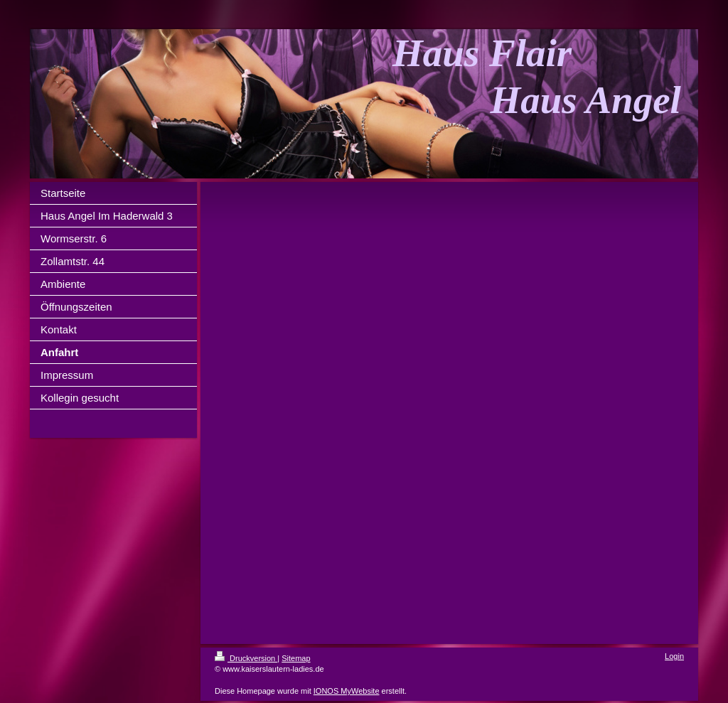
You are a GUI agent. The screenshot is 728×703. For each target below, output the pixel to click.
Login (674, 656)
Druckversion (246, 658)
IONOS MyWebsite (347, 691)
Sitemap (296, 658)
